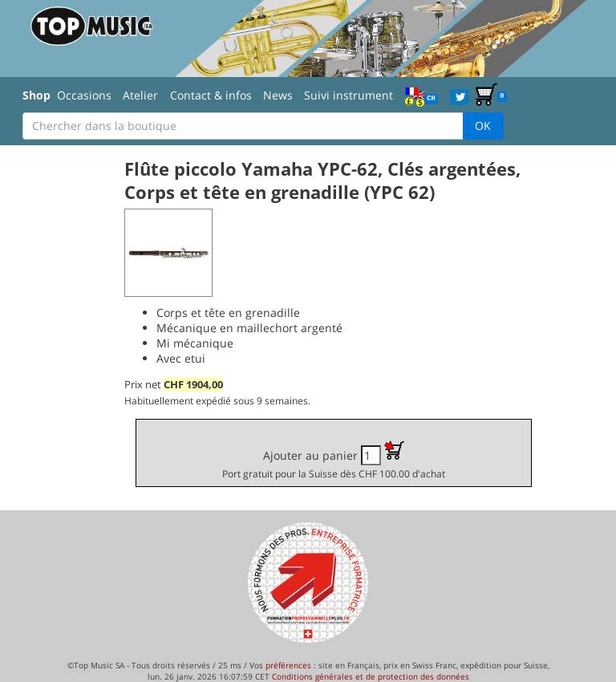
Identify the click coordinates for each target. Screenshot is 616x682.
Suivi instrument (349, 95)
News (278, 95)
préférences (288, 665)
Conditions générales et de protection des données (371, 676)
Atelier (140, 95)
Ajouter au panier (334, 460)
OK (483, 126)
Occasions (84, 95)
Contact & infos (211, 95)
